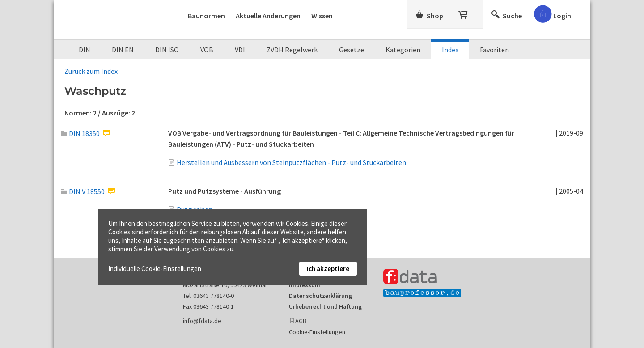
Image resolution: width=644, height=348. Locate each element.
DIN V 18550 (83, 191)
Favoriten (494, 50)
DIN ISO (167, 50)
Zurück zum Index (91, 71)
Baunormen (206, 16)
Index (450, 50)
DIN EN (123, 50)
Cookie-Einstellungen (317, 332)
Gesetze (352, 50)
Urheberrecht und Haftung (325, 306)
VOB (207, 50)
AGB (301, 321)
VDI (240, 50)
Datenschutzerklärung (320, 296)
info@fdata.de (202, 321)
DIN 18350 (80, 133)
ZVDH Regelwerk (292, 50)
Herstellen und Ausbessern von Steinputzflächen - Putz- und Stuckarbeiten (291, 162)
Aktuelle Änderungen (268, 16)
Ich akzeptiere (328, 269)
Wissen (322, 16)
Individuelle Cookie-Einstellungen (155, 269)
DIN (85, 50)
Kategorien (403, 50)
